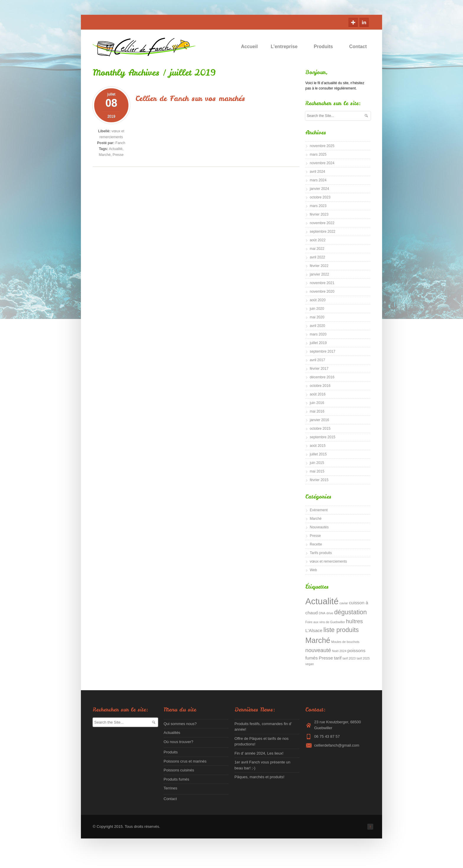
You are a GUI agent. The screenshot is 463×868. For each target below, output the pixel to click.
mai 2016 (317, 411)
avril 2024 (317, 172)
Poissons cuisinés (179, 770)
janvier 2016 (319, 420)
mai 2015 (317, 471)
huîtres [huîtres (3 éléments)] (354, 621)
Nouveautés (319, 527)
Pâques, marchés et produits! (259, 777)
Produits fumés (176, 779)
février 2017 (319, 369)
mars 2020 (318, 334)
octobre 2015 (320, 429)
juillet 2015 (318, 454)
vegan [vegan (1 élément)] (310, 664)
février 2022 (319, 266)
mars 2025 (318, 154)
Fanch (120, 143)
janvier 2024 (319, 189)
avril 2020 (317, 326)
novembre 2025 (322, 146)
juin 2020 (317, 309)
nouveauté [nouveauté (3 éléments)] (318, 650)
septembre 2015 (323, 437)
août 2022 (318, 240)
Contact (358, 47)
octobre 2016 (320, 386)
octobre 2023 (320, 197)
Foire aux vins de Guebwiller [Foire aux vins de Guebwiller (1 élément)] (325, 622)
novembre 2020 (322, 291)
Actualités (172, 733)
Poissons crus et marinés (185, 761)
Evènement (319, 510)
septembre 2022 (323, 232)
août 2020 (318, 300)
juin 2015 (317, 463)
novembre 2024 (322, 163)
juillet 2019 (318, 343)
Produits (326, 47)
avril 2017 (317, 360)
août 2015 (318, 446)
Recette (316, 544)
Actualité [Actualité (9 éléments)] (322, 601)
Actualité (116, 149)
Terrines (170, 788)
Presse (118, 155)
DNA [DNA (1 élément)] (322, 613)
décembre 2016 (322, 377)
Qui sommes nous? (180, 724)
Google (353, 22)
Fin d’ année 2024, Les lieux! (259, 753)
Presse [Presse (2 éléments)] (326, 658)
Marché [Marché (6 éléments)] (318, 640)
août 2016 (318, 394)
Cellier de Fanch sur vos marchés (190, 98)
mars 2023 (318, 206)
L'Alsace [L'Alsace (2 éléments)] (314, 630)
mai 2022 (317, 249)
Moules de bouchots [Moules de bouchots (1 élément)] (345, 642)
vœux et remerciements (328, 561)
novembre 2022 (322, 223)
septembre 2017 (323, 351)
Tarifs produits (321, 553)
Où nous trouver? (178, 742)
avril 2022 (317, 257)
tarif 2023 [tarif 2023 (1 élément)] (349, 658)
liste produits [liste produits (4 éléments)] (341, 630)
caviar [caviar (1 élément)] (344, 603)
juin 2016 (317, 403)
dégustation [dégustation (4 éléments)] (350, 612)
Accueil (249, 47)
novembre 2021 (322, 283)
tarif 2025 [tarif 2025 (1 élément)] (363, 658)
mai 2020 (317, 317)
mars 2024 (318, 180)
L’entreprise (287, 47)
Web (313, 570)
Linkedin (364, 22)
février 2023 (319, 214)
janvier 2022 (319, 274)
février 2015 (319, 480)
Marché (105, 155)
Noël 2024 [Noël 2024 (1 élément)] (339, 651)
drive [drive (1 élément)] (330, 613)
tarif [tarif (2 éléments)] (338, 658)
